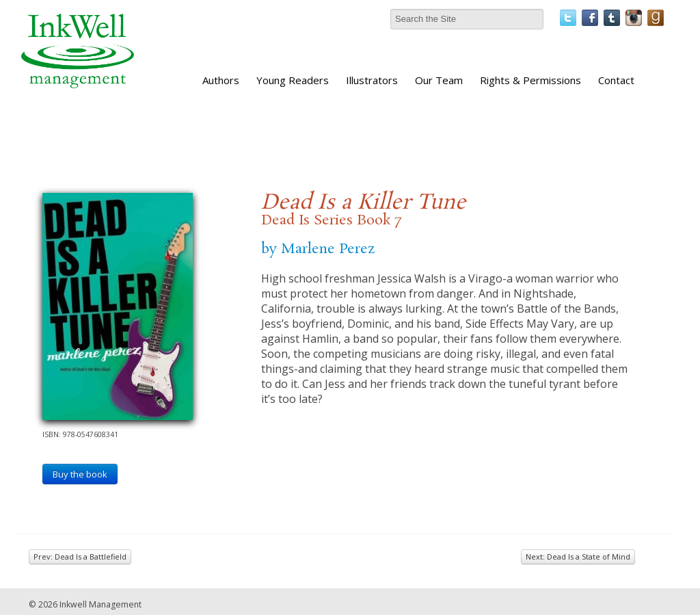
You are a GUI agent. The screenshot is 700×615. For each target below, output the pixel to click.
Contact (616, 80)
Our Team (439, 80)
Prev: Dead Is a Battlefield (80, 557)
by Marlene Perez (318, 249)
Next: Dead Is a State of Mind (578, 557)
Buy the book (80, 474)
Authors (221, 80)
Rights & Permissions (530, 80)
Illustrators (372, 80)
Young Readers (293, 80)
